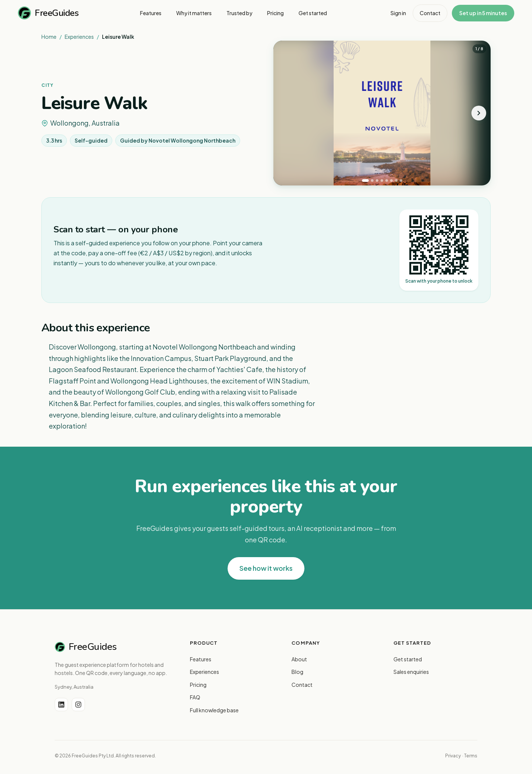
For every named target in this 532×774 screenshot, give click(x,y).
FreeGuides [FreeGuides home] (48, 13)
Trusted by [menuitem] (239, 13)
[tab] (365, 180)
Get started (408, 659)
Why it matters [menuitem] (194, 13)
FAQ (195, 697)
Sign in (398, 13)
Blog (297, 672)
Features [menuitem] (151, 13)
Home (49, 37)
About (299, 659)
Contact (430, 13)
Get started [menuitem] (313, 13)
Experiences (79, 37)
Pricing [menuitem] (275, 13)
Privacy (453, 756)
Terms (471, 756)
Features (201, 659)
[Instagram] (78, 705)
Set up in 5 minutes (483, 13)
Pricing (198, 685)
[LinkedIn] (61, 705)
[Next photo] (479, 113)
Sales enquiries (411, 672)
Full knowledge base (214, 710)
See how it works (266, 568)
